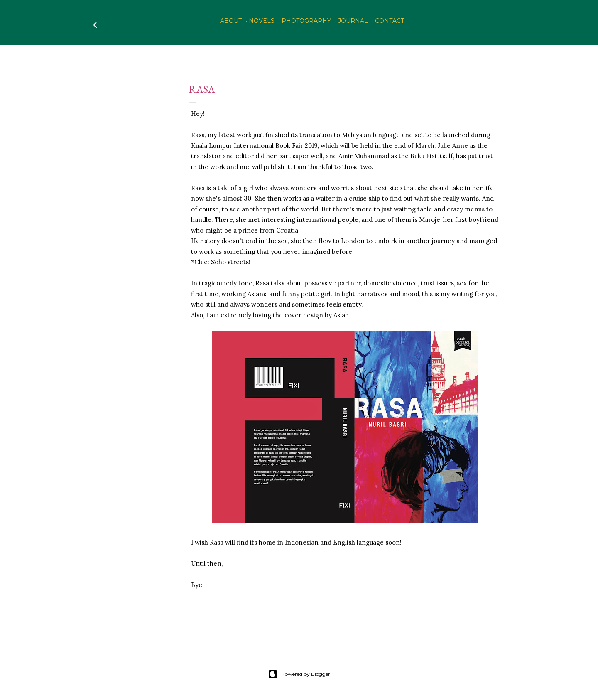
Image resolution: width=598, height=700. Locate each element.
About (231, 21)
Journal (353, 21)
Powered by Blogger (299, 674)
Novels (262, 21)
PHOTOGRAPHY (306, 21)
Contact (390, 21)
